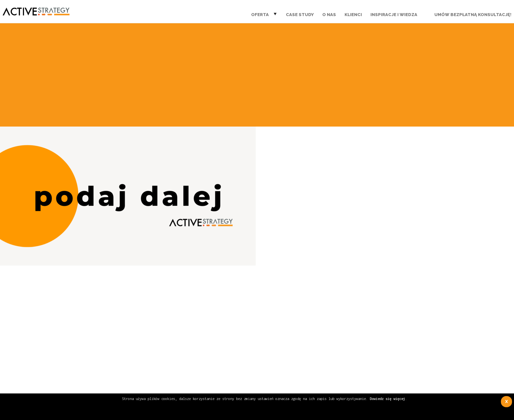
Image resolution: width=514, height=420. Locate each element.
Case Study (300, 15)
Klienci (353, 15)
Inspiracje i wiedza (394, 15)
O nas (329, 15)
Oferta (260, 15)
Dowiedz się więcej (387, 399)
